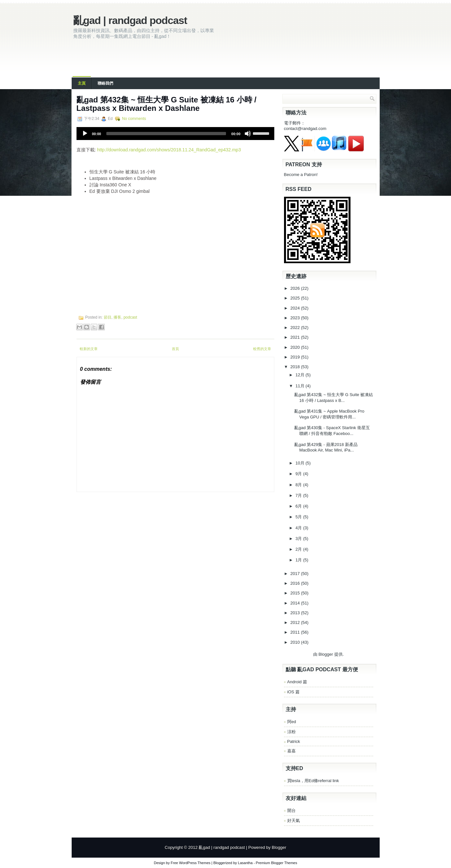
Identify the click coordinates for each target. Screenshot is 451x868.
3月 (299, 539)
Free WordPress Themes (191, 863)
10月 (300, 463)
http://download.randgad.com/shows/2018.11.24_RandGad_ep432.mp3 (169, 150)
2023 (296, 318)
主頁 (82, 83)
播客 (117, 317)
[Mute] (248, 134)
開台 (291, 810)
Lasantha (245, 863)
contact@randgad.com (305, 129)
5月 (299, 517)
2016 (296, 583)
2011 (296, 632)
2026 (296, 288)
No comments (134, 119)
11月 (300, 386)
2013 (296, 613)
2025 (296, 298)
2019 (296, 357)
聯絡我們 (105, 83)
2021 (296, 337)
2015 (296, 593)
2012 (296, 622)
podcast (130, 317)
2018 (296, 367)
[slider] (166, 134)
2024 (296, 308)
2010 (296, 642)
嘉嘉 (291, 751)
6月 (299, 506)
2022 (296, 328)
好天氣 (294, 821)
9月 (299, 474)
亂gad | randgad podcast (130, 20)
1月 (299, 560)
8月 (299, 485)
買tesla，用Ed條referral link (313, 781)
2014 (296, 603)
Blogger (326, 654)
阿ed (292, 722)
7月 (299, 495)
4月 (299, 528)
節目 (108, 317)
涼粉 (291, 732)
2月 (299, 549)
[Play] (85, 134)
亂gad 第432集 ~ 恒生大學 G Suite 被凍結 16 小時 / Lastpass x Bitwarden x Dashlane (166, 104)
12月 (300, 375)
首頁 (175, 349)
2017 (296, 574)
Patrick (294, 741)
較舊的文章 (262, 349)
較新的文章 (89, 349)
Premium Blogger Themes (277, 863)
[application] (175, 134)
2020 (296, 347)
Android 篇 (297, 682)
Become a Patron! (301, 175)
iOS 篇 (293, 692)
